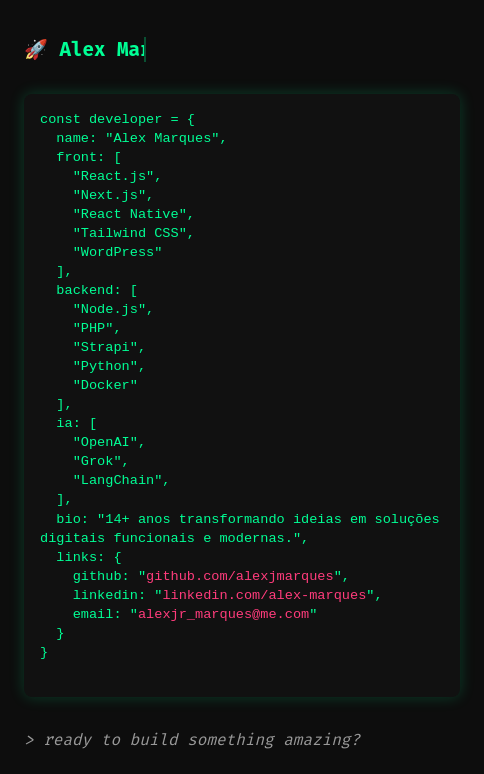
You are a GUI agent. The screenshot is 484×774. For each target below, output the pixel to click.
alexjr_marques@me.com (223, 614)
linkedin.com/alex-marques (264, 595)
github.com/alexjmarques (240, 576)
